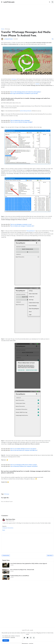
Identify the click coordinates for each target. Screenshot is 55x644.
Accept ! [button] (6, 640)
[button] (2, 2)
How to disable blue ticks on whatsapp (20, 120)
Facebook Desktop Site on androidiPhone (20, 576)
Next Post (50, 555)
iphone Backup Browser (26, 111)
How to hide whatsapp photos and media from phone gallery (25, 92)
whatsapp (14, 79)
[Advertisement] (28, 16)
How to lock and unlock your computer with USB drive (24, 450)
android (37, 84)
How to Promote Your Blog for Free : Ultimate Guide (22, 570)
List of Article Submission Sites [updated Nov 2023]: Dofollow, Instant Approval (29, 563)
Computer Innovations (8, 528)
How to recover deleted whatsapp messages (21, 122)
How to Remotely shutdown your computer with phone (24, 466)
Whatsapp (7, 29)
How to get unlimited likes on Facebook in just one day (24, 93)
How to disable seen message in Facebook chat (22, 226)
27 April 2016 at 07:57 (10, 521)
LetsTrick (13, 637)
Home (3, 29)
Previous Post (6, 555)
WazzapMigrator (31, 231)
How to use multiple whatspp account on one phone (23, 449)
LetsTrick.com (9, 2)
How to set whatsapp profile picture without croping (23, 465)
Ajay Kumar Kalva (10, 519)
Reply (4, 530)
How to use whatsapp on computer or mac (21, 224)
